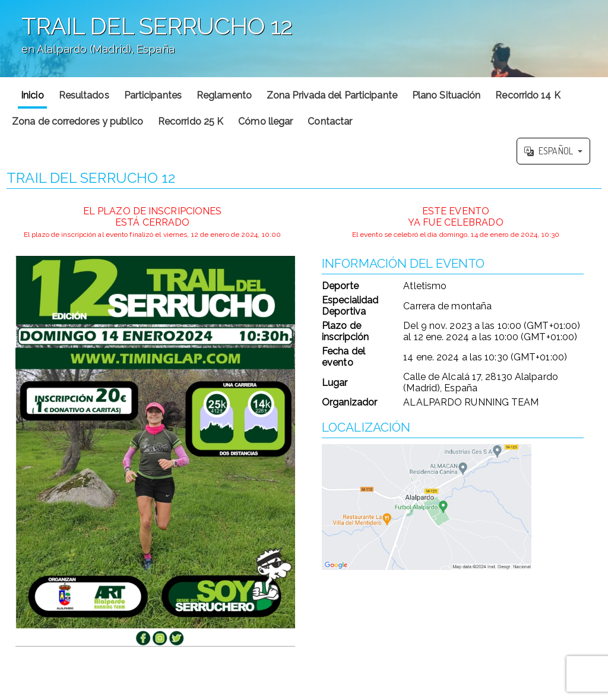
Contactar (330, 121)
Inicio (32, 95)
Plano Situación (446, 95)
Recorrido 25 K (191, 121)
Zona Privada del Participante (332, 95)
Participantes (153, 95)
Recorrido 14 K (528, 95)
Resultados (84, 95)
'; (304, 39)
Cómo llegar (265, 121)
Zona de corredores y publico (77, 121)
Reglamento (224, 95)
